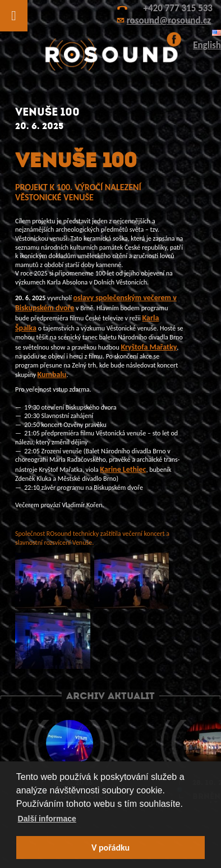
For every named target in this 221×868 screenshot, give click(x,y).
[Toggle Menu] (14, 16)
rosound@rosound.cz (169, 20)
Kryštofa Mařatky (149, 347)
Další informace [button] (47, 819)
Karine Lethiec (123, 469)
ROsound (110, 55)
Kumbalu (52, 375)
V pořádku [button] (110, 848)
